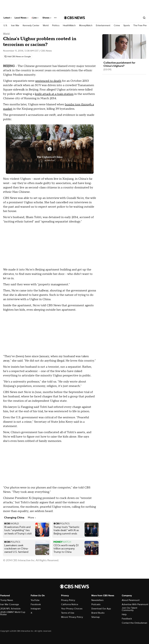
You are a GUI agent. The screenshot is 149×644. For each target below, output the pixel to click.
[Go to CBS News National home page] (74, 18)
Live (35, 18)
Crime (117, 26)
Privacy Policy (68, 600)
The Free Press (141, 26)
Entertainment (103, 26)
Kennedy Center (31, 26)
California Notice (70, 604)
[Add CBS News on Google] (18, 57)
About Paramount (131, 600)
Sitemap (96, 617)
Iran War (15, 26)
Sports (127, 26)
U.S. (6, 26)
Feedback (127, 619)
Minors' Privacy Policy (72, 617)
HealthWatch (69, 26)
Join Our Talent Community (130, 609)
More (32, 518)
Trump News (7, 600)
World (46, 26)
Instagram (36, 609)
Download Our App (101, 609)
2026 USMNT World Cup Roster (13, 613)
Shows (47, 18)
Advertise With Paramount (135, 604)
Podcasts (96, 604)
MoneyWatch (86, 26)
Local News (21, 18)
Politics (56, 26)
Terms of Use (68, 613)
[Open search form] (144, 18)
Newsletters (97, 600)
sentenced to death (48, 81)
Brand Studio (98, 613)
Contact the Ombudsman (135, 623)
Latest (8, 18)
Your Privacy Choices (72, 609)
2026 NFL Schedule (10, 609)
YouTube (35, 600)
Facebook (36, 604)
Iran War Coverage (10, 604)
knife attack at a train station (54, 94)
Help (124, 614)
